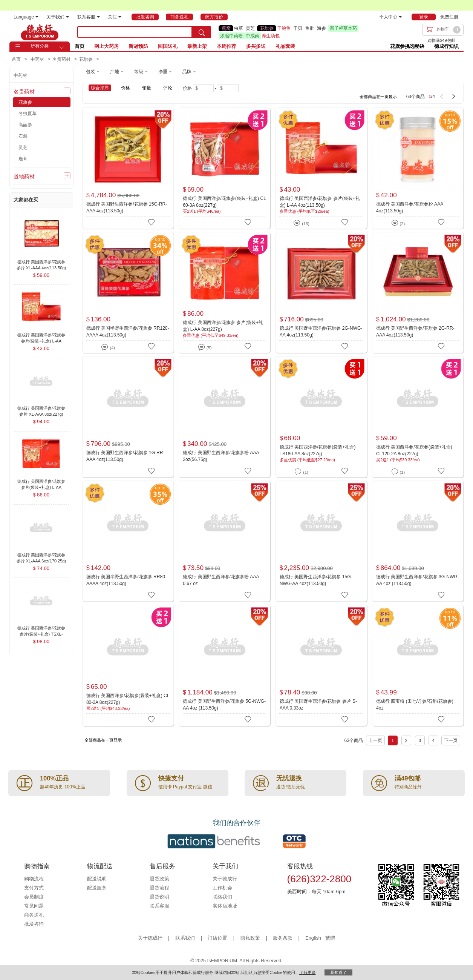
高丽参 (25, 125)
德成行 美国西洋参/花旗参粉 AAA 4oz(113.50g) (410, 207)
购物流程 (34, 879)
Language (26, 17)
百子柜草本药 (343, 28)
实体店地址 (225, 906)
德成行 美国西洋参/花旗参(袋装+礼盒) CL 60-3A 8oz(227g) (224, 202)
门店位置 (217, 938)
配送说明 (97, 879)
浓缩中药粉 (231, 36)
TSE (40, 32)
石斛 (23, 136)
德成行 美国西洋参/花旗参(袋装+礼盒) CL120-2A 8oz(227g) (414, 450)
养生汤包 (271, 36)
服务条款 (283, 938)
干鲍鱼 (284, 28)
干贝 (298, 28)
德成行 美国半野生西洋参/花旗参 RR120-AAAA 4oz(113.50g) (128, 332)
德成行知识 (446, 46)
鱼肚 (310, 28)
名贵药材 (24, 92)
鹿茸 (23, 159)
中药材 (20, 75)
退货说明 (159, 897)
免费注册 (449, 17)
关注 (115, 17)
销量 (147, 88)
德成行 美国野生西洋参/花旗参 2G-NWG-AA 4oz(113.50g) (321, 332)
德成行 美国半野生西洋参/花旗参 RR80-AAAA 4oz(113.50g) (126, 580)
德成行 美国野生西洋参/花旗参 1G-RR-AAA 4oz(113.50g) (126, 456)
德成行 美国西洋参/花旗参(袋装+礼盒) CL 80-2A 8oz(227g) (128, 699)
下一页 (451, 740)
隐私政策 (250, 938)
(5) (205, 346)
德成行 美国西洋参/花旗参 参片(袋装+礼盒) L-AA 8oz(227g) (223, 326)
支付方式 (34, 888)
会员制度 (34, 897)
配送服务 (97, 888)
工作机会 (222, 888)
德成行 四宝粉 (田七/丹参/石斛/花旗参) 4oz (415, 705)
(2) (398, 222)
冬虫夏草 (28, 114)
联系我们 (185, 938)
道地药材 (24, 177)
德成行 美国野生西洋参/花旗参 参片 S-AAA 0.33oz (318, 705)
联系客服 (89, 17)
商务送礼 (34, 915)
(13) (301, 222)
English (314, 938)
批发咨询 (34, 924)
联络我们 (222, 897)
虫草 (239, 28)
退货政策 (159, 879)
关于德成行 (225, 879)
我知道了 (338, 972)
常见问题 (34, 906)
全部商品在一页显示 (378, 97)
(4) (108, 346)
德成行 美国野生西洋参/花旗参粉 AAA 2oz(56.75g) (221, 456)
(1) (301, 471)
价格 (126, 88)
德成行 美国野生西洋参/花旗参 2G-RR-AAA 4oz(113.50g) (415, 332)
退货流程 (159, 888)
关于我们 (58, 17)
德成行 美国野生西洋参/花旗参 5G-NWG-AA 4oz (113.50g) (224, 705)
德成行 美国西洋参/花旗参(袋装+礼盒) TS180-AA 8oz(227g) (318, 450)
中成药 (253, 36)
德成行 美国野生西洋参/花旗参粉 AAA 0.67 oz (221, 580)
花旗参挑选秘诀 (407, 46)
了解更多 (308, 972)
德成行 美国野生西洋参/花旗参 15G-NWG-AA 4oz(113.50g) (316, 580)
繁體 (330, 938)
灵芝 (250, 28)
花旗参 (267, 28)
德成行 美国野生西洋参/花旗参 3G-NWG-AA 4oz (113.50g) (418, 580)
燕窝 (226, 28)
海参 (321, 28)
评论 (168, 88)
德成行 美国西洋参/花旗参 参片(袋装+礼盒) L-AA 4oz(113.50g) (320, 202)
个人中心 (390, 17)
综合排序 (100, 88)
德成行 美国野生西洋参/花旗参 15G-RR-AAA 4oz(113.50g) (127, 207)
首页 (80, 46)
